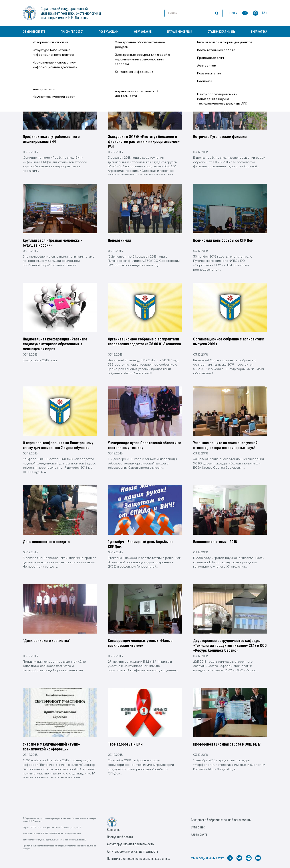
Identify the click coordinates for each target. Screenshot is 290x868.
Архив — (76, 48)
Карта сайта (199, 834)
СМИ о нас (198, 827)
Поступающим (109, 31)
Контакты (114, 829)
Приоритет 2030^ (72, 31)
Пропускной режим (120, 837)
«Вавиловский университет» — (46, 48)
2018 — (88, 48)
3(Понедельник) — (126, 48)
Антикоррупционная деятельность (130, 844)
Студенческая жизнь (221, 31)
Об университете (34, 31)
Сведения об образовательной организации (221, 820)
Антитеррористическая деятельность (133, 851)
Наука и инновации (180, 31)
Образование (143, 31)
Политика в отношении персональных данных (138, 858)
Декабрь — (103, 48)
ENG (233, 13)
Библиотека (259, 31)
